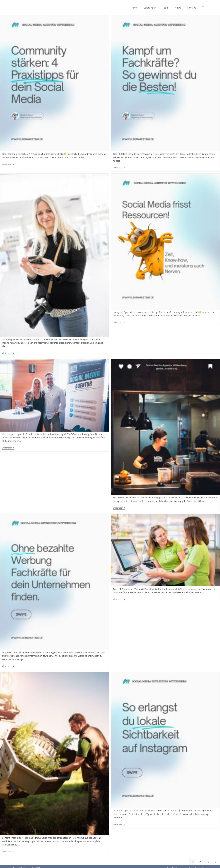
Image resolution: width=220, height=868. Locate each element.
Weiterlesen (8, 165)
